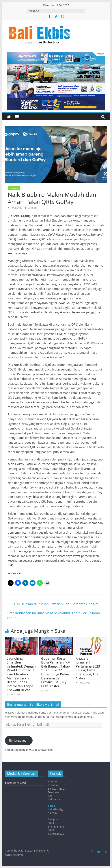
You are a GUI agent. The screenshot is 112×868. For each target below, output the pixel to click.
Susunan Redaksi (15, 783)
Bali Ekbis (33, 208)
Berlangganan (19, 740)
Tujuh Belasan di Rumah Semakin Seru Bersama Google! (52, 604)
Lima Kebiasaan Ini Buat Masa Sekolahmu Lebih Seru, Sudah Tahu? (53, 616)
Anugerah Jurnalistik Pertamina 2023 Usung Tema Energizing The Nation (88, 668)
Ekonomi (14, 188)
